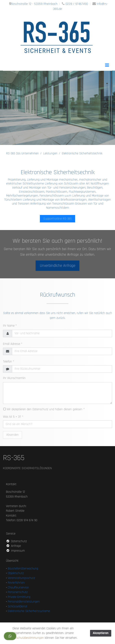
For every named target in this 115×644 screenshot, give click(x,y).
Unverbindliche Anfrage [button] (58, 266)
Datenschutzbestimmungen (26, 638)
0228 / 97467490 (77, 4)
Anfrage (13, 546)
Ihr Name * (10, 326)
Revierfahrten (16, 583)
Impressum (15, 551)
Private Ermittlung (19, 597)
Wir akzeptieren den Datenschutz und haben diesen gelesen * (44, 409)
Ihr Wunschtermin (14, 378)
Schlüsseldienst (17, 606)
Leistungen (50, 153)
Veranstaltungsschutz (21, 578)
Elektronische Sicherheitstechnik (82, 153)
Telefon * (9, 362)
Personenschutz (18, 592)
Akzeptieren (101, 633)
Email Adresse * (13, 344)
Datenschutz (16, 541)
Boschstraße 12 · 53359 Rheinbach (34, 4)
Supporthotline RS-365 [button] (57, 219)
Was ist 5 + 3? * (13, 417)
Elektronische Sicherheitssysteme (29, 611)
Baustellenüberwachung (23, 569)
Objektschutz (16, 573)
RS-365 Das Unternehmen (22, 153)
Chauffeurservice (18, 588)
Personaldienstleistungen (24, 602)
